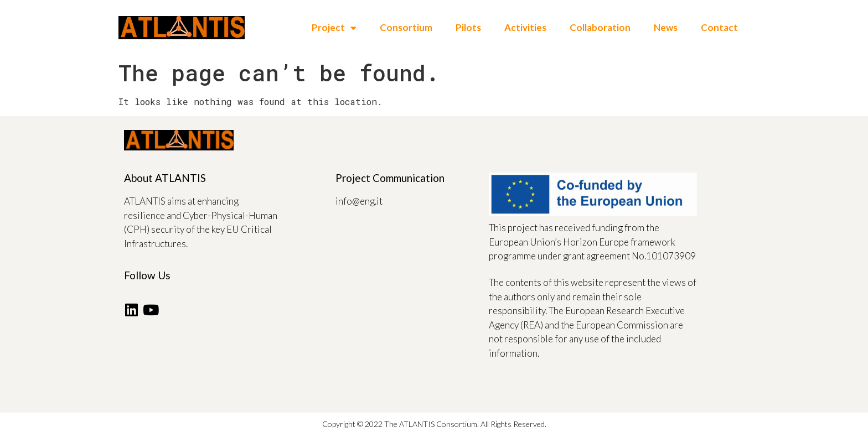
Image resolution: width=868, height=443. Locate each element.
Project (334, 28)
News (666, 27)
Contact (719, 27)
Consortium (406, 27)
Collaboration (600, 27)
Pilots (468, 27)
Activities (525, 27)
